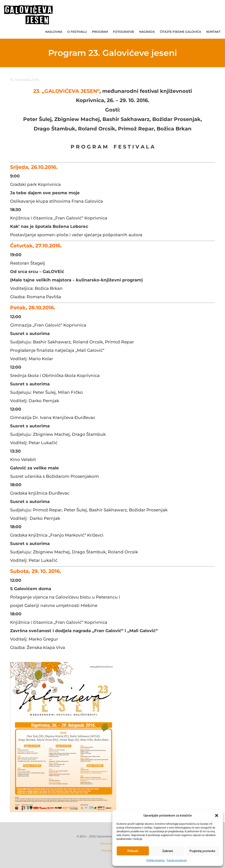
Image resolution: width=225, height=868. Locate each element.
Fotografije (124, 32)
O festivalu (77, 32)
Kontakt (213, 32)
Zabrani (168, 851)
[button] (217, 815)
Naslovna (54, 32)
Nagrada (147, 32)
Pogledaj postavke (202, 851)
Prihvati (133, 851)
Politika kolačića (156, 860)
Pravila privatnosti (177, 860)
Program (100, 32)
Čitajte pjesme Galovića (180, 32)
